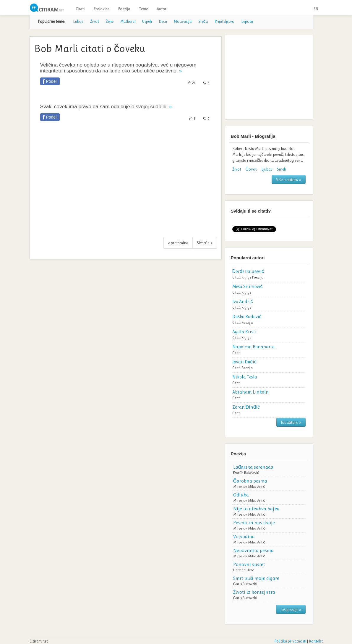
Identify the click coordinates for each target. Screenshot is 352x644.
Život (95, 21)
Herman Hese (244, 570)
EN (316, 9)
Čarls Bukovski (245, 584)
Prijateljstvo (224, 21)
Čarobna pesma (250, 481)
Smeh (282, 169)
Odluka (241, 495)
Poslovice (101, 9)
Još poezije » (291, 609)
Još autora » (291, 422)
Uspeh (147, 21)
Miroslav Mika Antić (249, 487)
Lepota (247, 21)
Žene (110, 21)
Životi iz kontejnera (254, 592)
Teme (143, 9)
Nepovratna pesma (253, 550)
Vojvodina (244, 536)
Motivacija (183, 21)
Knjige (246, 277)
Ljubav (267, 169)
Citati (80, 9)
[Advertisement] (126, 182)
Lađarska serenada (253, 467)
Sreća (203, 21)
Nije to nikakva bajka (256, 509)
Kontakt (316, 641)
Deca (163, 21)
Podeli (52, 81)
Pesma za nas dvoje (254, 522)
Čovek (251, 169)
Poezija (124, 9)
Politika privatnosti (290, 641)
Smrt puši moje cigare (256, 578)
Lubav (78, 21)
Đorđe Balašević (246, 473)
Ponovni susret (249, 564)
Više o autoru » (289, 179)
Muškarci (128, 21)
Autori (162, 9)
